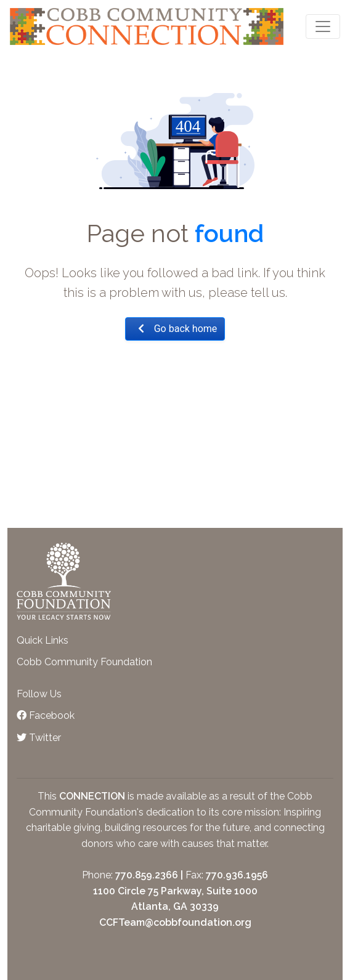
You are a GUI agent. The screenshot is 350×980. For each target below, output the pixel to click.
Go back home (175, 329)
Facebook (46, 715)
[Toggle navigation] (323, 26)
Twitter (39, 738)
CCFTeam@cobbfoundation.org (175, 922)
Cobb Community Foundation (84, 662)
